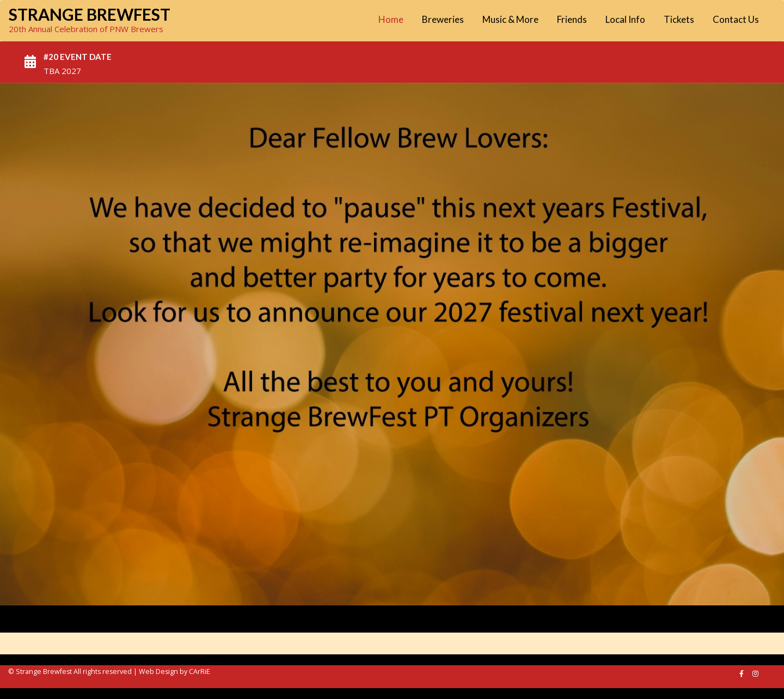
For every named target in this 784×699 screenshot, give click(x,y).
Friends (572, 19)
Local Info (625, 19)
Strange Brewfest (90, 14)
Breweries (443, 19)
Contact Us (736, 19)
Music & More (510, 19)
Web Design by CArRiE (174, 672)
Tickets (679, 19)
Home (391, 19)
